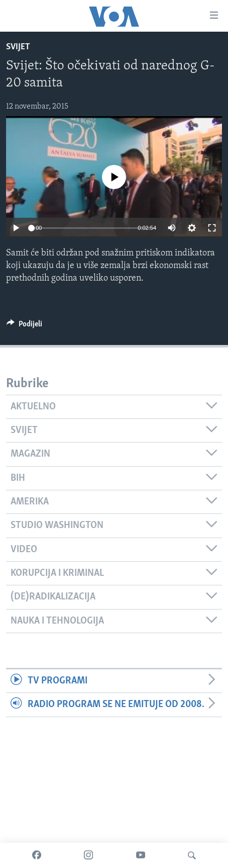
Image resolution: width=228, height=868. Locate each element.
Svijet (18, 47)
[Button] (24, 326)
